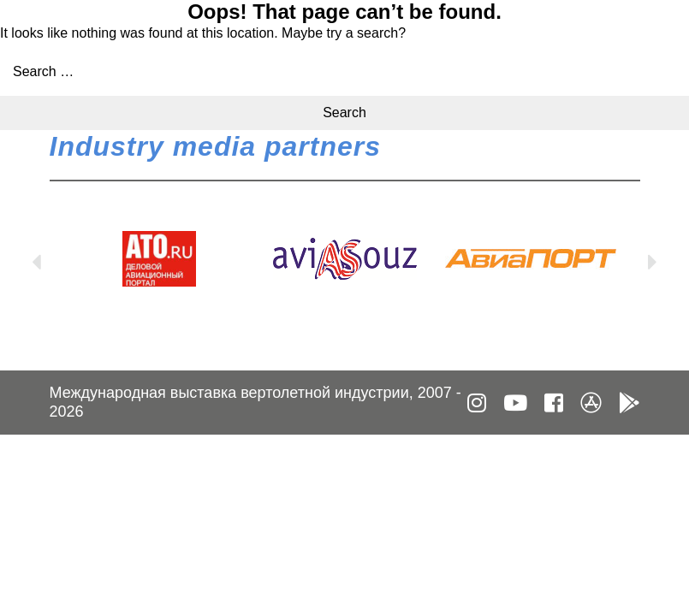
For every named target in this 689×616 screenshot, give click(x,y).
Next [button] (653, 258)
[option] (160, 259)
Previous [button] (37, 258)
